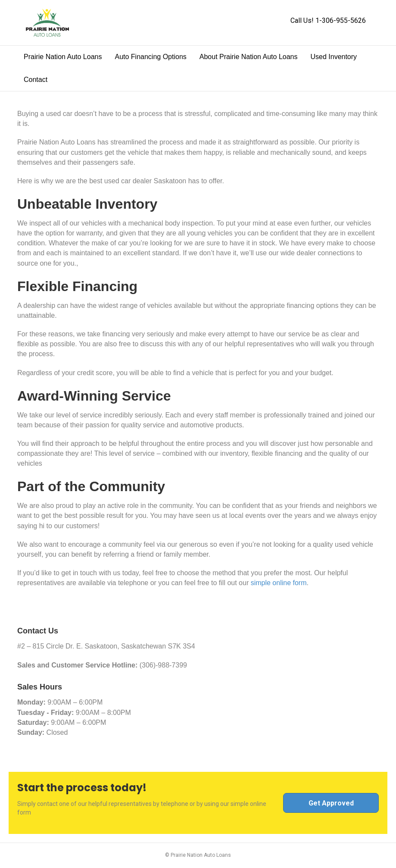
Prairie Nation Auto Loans (63, 57)
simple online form (279, 583)
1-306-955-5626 (341, 20)
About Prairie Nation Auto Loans (249, 57)
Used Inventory (334, 57)
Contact (36, 80)
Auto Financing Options (150, 57)
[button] (331, 803)
